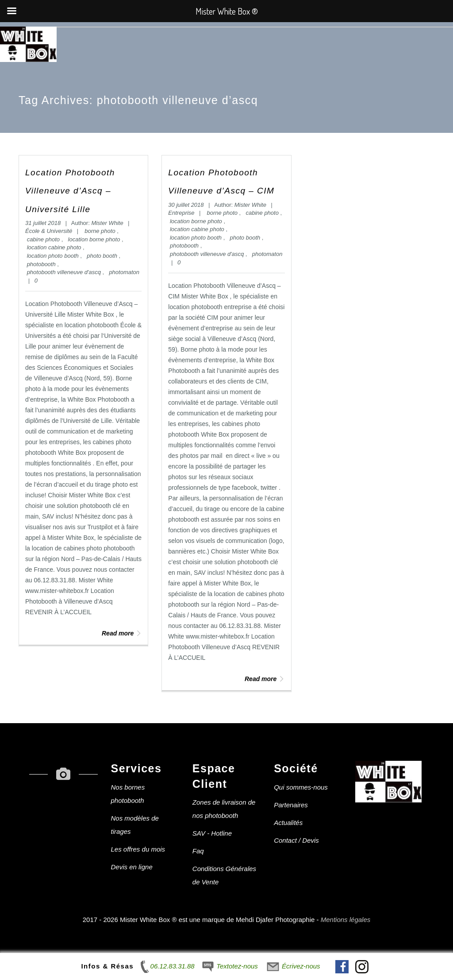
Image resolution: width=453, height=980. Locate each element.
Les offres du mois (138, 849)
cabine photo (44, 239)
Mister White (107, 223)
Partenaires (291, 805)
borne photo (101, 231)
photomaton (124, 272)
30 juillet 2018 (187, 205)
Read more (122, 633)
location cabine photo (55, 247)
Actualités (288, 823)
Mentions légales (346, 920)
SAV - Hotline (212, 833)
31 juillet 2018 (44, 223)
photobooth (42, 264)
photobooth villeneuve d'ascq (65, 272)
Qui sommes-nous (301, 787)
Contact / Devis (296, 840)
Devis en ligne (132, 867)
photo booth (103, 256)
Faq (198, 851)
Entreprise (181, 213)
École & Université (49, 231)
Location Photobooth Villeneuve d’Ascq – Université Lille (70, 191)
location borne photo (95, 239)
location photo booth (54, 256)
